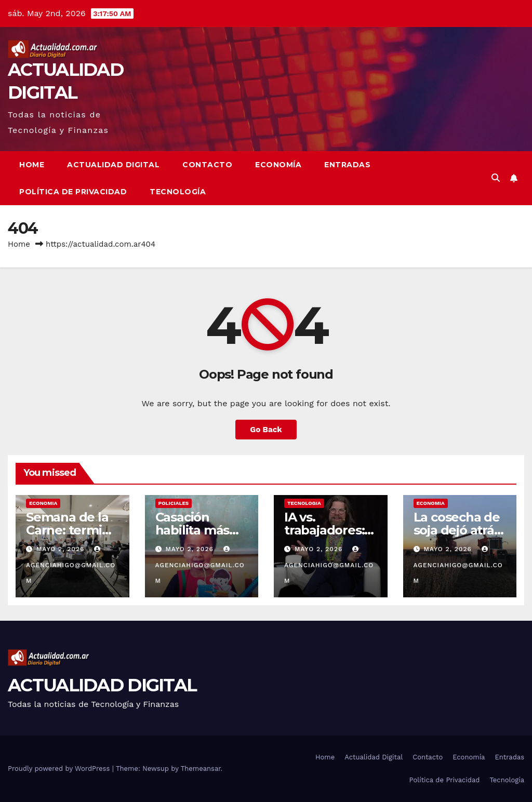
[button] (496, 178)
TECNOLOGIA (304, 503)
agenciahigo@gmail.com (71, 565)
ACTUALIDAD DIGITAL (102, 685)
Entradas (347, 165)
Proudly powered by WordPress (60, 768)
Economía (278, 165)
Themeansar (201, 768)
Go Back (266, 430)
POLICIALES (174, 503)
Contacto (207, 165)
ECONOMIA (43, 503)
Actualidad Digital (113, 165)
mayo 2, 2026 (62, 549)
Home (32, 165)
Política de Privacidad (73, 192)
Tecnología (178, 192)
